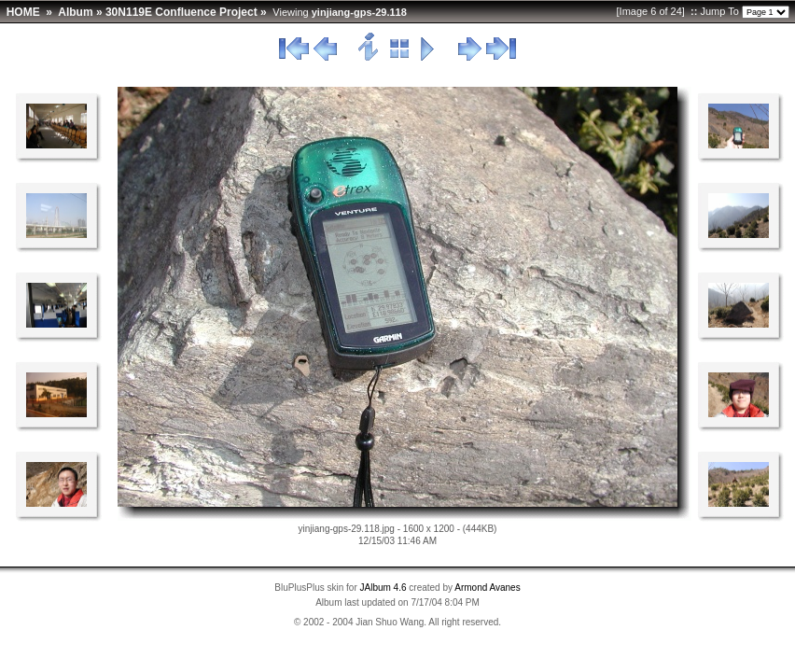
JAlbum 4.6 (384, 588)
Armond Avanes (487, 588)
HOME (23, 12)
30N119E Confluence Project (181, 12)
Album (75, 12)
